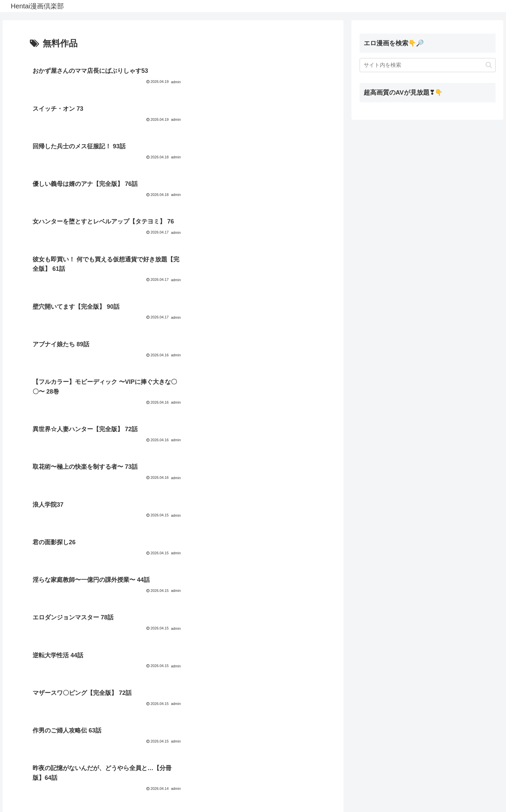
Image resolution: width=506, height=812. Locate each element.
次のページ (173, 758)
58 (200, 784)
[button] (489, 65)
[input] (428, 65)
